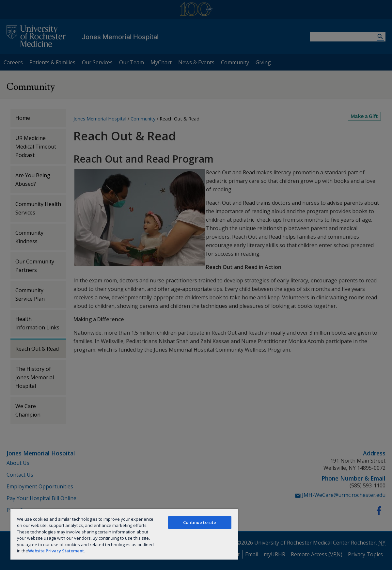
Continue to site (200, 522)
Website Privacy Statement (56, 551)
